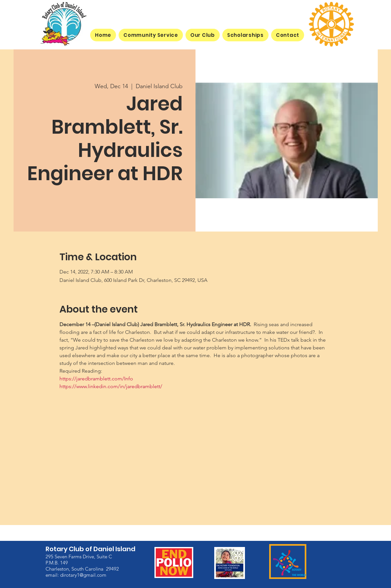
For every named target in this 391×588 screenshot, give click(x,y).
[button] (203, 35)
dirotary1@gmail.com (83, 575)
